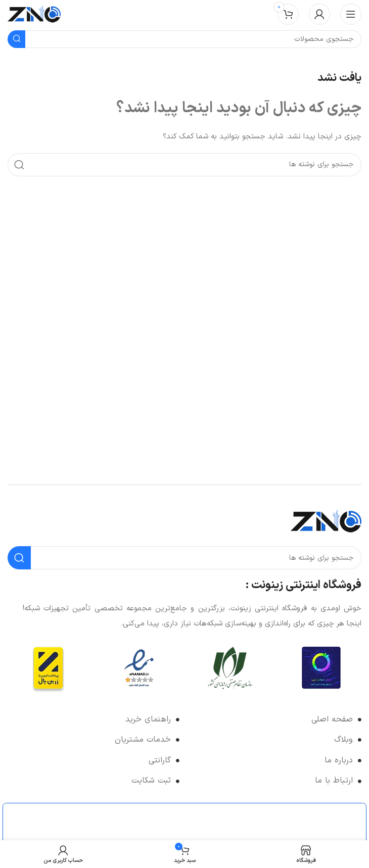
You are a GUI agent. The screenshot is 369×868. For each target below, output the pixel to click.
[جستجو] (184, 165)
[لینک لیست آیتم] (275, 720)
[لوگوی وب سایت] (34, 14)
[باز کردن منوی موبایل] (351, 14)
